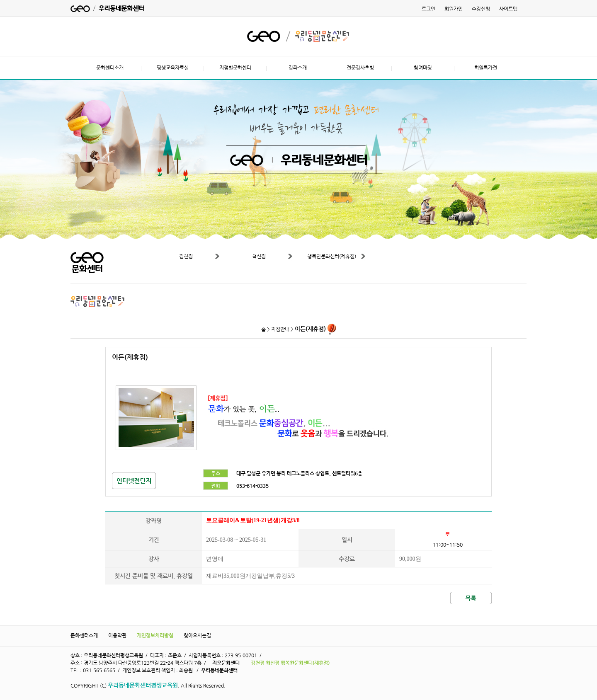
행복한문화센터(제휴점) (332, 256)
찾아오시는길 (197, 635)
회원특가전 (486, 68)
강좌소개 (298, 68)
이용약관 (117, 635)
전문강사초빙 (360, 68)
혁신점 (259, 256)
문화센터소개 (110, 68)
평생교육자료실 (173, 68)
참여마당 (423, 68)
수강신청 (481, 9)
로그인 (428, 9)
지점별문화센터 (235, 68)
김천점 (186, 256)
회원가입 (454, 9)
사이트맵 (508, 9)
